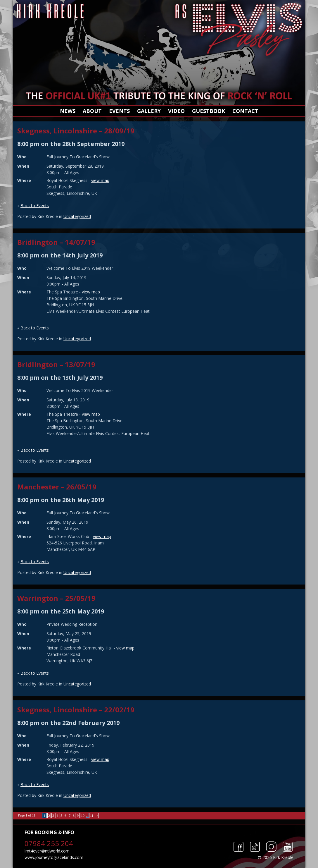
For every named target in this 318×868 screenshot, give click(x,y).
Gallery (149, 111)
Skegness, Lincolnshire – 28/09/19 (76, 131)
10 (83, 816)
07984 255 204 (49, 843)
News (68, 111)
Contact (245, 111)
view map (100, 180)
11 (92, 816)
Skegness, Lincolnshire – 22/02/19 (76, 710)
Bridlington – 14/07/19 (56, 242)
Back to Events (35, 206)
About (92, 111)
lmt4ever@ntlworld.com (47, 851)
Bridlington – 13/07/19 (56, 364)
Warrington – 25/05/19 (56, 598)
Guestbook (209, 111)
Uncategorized (77, 216)
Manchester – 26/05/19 (57, 487)
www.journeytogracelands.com (54, 857)
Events (119, 111)
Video (176, 111)
